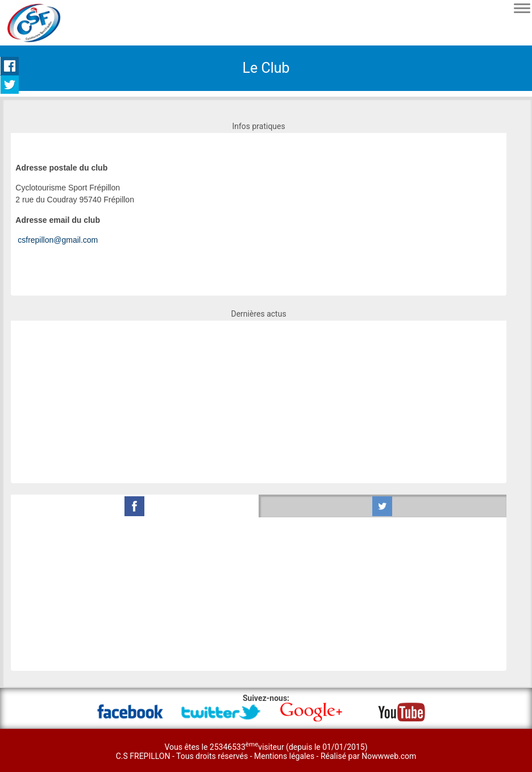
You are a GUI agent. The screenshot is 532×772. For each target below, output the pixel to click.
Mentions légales (285, 756)
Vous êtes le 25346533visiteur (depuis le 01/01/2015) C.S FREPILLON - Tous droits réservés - (242, 752)
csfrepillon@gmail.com (58, 240)
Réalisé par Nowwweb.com (368, 756)
